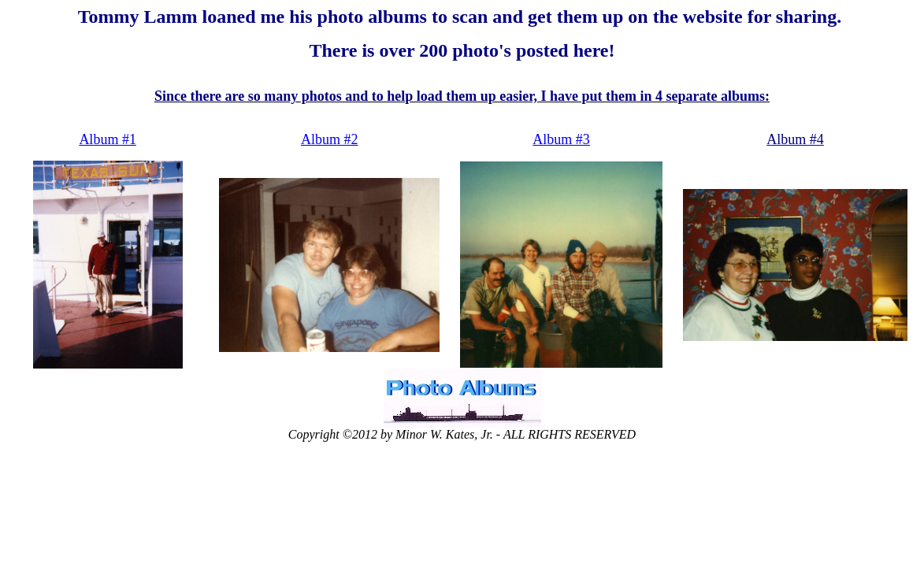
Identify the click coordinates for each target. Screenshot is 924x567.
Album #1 (108, 139)
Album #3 (561, 139)
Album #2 (330, 139)
